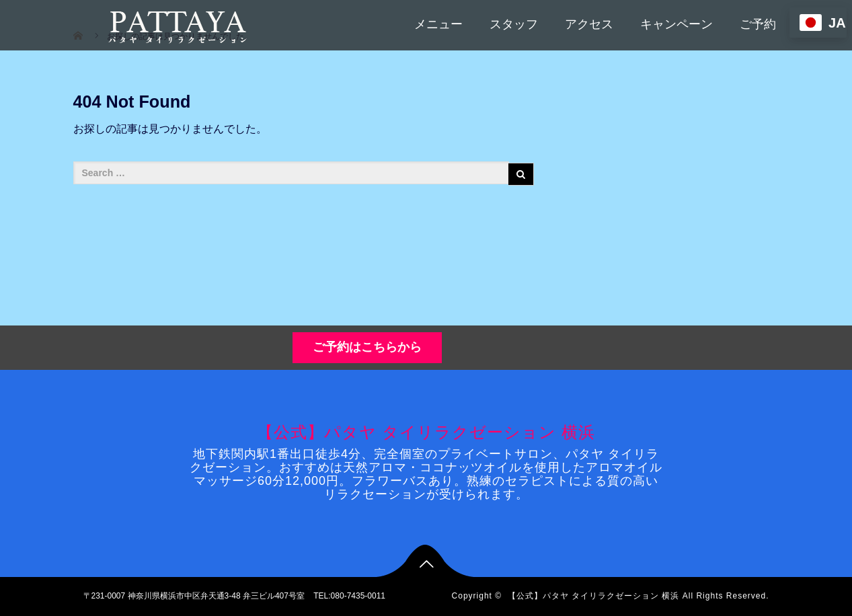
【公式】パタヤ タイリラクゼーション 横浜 (426, 432)
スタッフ (514, 24)
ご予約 (758, 24)
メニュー (438, 24)
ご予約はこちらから (367, 347)
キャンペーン (676, 24)
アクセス (589, 24)
